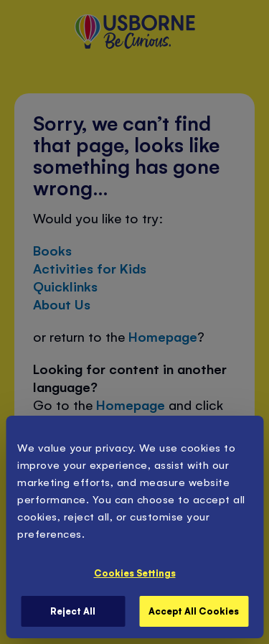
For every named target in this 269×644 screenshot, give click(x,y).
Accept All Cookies (194, 611)
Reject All (73, 611)
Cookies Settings (135, 573)
